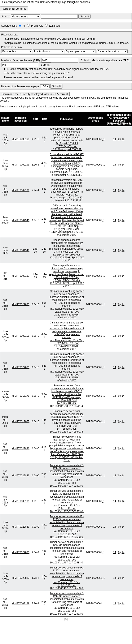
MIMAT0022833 (21, 304)
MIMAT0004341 (21, 220)
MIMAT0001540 (21, 250)
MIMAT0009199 (21, 139)
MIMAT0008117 (21, 276)
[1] (66, 619)
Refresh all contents (14, 9)
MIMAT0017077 (21, 421)
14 (115, 139)
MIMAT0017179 (21, 396)
